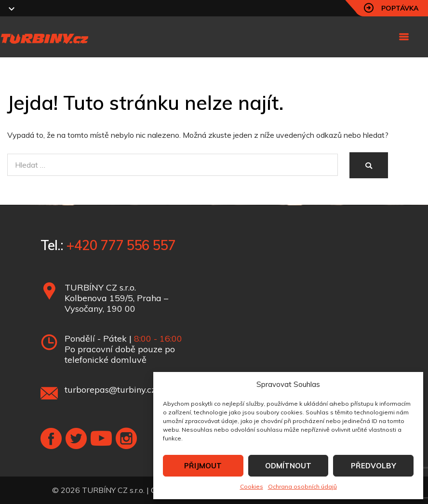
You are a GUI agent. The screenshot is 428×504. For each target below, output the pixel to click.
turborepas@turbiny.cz (110, 390)
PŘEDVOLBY (374, 466)
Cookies (252, 486)
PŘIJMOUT (203, 466)
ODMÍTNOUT (288, 466)
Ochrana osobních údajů (302, 486)
